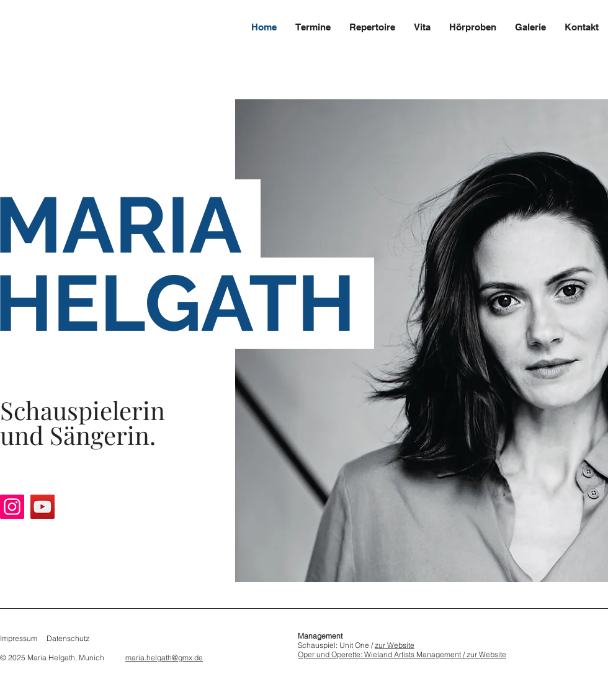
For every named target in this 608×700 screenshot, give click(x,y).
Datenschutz (68, 638)
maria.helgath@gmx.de (164, 657)
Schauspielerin (83, 410)
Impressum (19, 638)
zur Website (395, 645)
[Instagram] (12, 507)
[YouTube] (42, 507)
